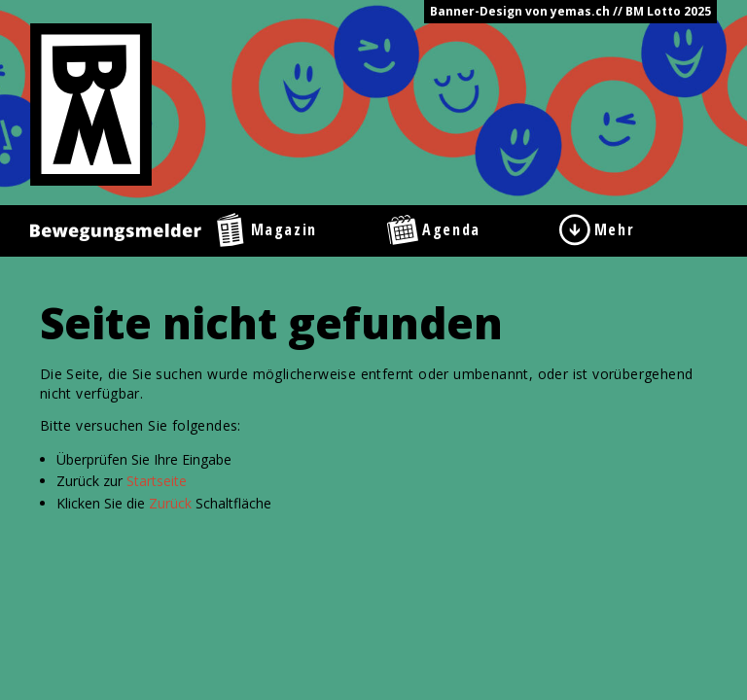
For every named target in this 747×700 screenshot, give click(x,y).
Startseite (157, 481)
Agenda (451, 229)
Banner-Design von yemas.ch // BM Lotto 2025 (570, 11)
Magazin (284, 229)
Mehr (614, 229)
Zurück (170, 503)
